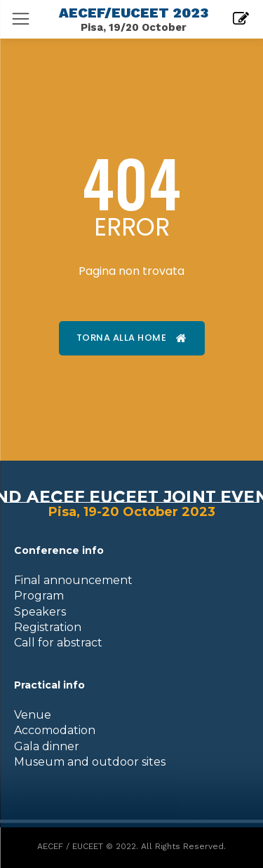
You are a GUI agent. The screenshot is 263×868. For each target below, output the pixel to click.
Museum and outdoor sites (90, 762)
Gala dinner (47, 746)
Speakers (40, 612)
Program (39, 596)
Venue (33, 715)
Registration (48, 627)
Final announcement (73, 580)
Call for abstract (58, 643)
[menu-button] (21, 19)
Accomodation (55, 730)
